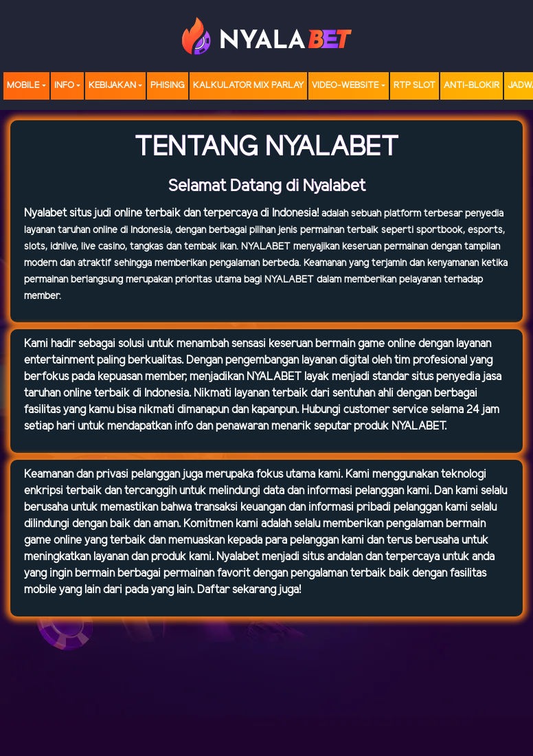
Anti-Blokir (472, 86)
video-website (345, 86)
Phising (168, 86)
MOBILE (23, 86)
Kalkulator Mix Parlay (248, 86)
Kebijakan (112, 86)
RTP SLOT (415, 86)
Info (64, 86)
